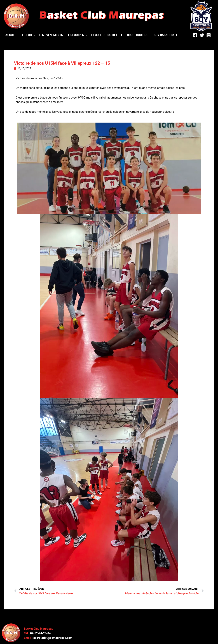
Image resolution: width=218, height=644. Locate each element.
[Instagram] (209, 35)
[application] (34, 35)
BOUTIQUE (143, 35)
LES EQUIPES (77, 35)
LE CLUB (28, 35)
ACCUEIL (11, 35)
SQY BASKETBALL (166, 35)
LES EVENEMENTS (51, 35)
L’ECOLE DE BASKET (104, 35)
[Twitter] (202, 35)
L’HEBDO (127, 35)
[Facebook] (195, 35)
